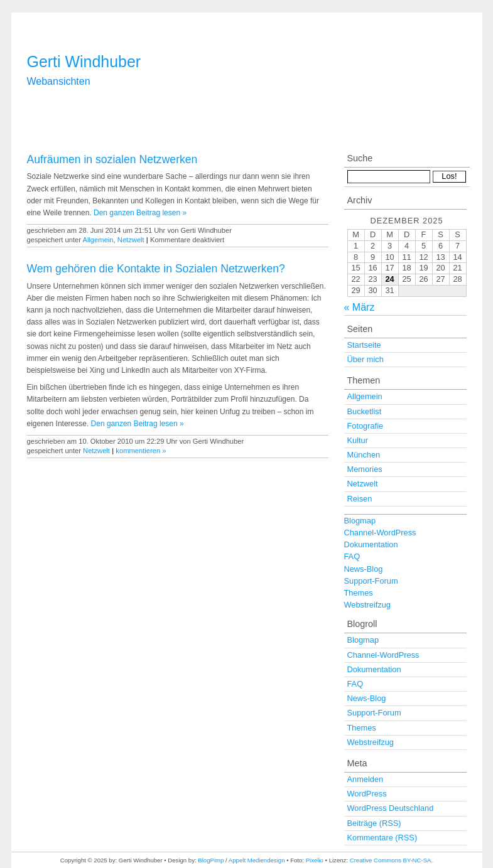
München (364, 455)
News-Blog (364, 569)
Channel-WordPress (380, 533)
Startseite (364, 345)
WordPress (367, 794)
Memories (365, 469)
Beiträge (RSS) (374, 823)
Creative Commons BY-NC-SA (391, 860)
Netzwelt (131, 240)
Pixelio (315, 860)
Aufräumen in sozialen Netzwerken (112, 159)
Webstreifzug (367, 605)
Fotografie (366, 426)
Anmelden (366, 779)
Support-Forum (371, 581)
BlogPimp (211, 860)
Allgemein (98, 240)
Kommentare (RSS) (382, 838)
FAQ (352, 556)
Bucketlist (365, 411)
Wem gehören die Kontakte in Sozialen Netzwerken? (156, 269)
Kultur (358, 440)
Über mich (366, 359)
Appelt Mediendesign (257, 860)
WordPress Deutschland (391, 808)
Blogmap (360, 521)
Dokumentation (371, 544)
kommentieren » (141, 451)
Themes (359, 593)
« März (360, 307)
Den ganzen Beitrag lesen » (140, 213)
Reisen (360, 499)
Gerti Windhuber (84, 62)
